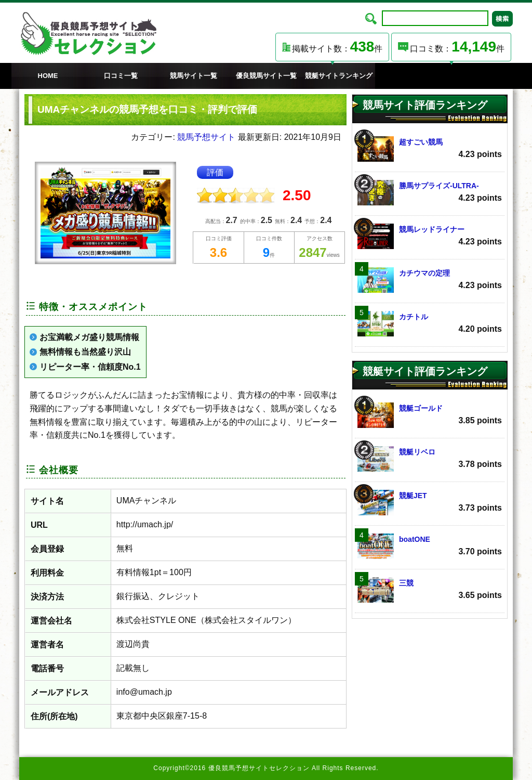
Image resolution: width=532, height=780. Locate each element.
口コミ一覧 (121, 76)
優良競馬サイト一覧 (266, 76)
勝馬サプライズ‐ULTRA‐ (430, 193)
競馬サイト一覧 (194, 76)
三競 (430, 590)
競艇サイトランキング (339, 76)
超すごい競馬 (430, 149)
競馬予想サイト (206, 137)
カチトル (430, 324)
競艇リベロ (430, 459)
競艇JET (430, 503)
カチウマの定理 (430, 280)
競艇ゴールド (430, 415)
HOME (48, 76)
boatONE (430, 546)
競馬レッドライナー (430, 236)
